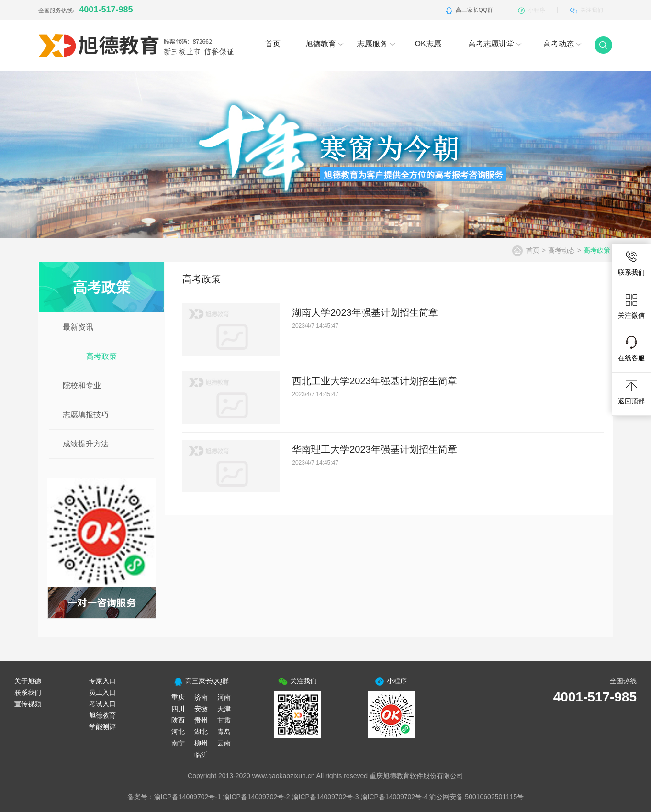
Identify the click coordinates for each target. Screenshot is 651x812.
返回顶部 (631, 392)
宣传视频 (28, 704)
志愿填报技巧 (86, 415)
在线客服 (631, 349)
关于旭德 (28, 681)
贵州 (201, 720)
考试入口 (102, 704)
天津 (224, 709)
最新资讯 (78, 327)
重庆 (178, 697)
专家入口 (102, 681)
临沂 (201, 755)
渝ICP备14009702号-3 (325, 797)
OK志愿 (428, 44)
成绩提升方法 (86, 444)
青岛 (224, 732)
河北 (178, 732)
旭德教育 (325, 44)
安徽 (201, 709)
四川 (178, 709)
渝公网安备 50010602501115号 (477, 797)
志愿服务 (376, 44)
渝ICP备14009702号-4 (394, 797)
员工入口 (102, 692)
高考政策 (101, 356)
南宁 (178, 743)
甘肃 (224, 720)
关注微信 (631, 306)
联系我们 (631, 263)
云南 (224, 743)
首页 (273, 44)
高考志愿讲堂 (495, 44)
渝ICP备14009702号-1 (188, 797)
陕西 (178, 720)
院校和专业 (82, 385)
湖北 (201, 732)
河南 (224, 697)
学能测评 (102, 727)
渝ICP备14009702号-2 (257, 797)
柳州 (201, 743)
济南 (201, 697)
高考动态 (562, 44)
